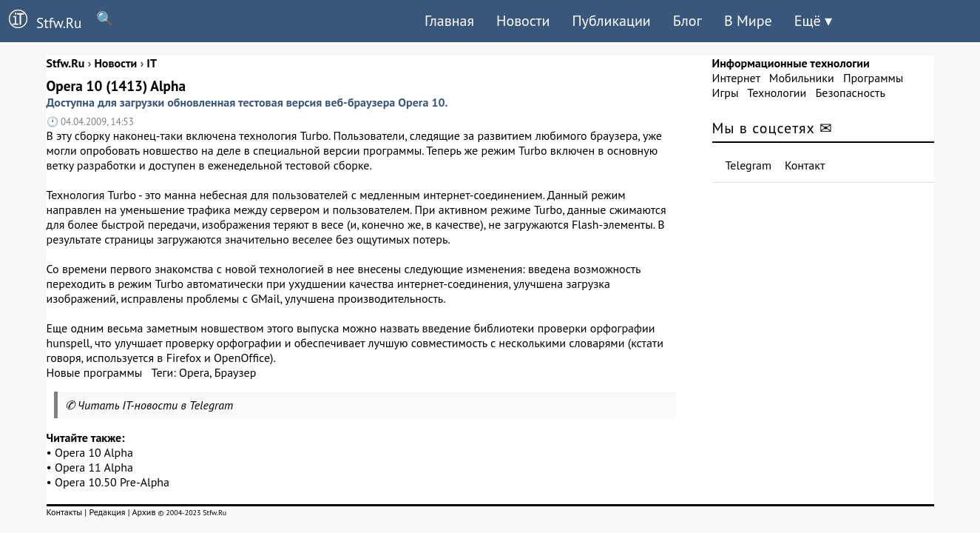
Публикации (611, 21)
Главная (449, 21)
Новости (523, 21)
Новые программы (95, 372)
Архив (143, 512)
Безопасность (851, 93)
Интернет (736, 78)
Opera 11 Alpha (94, 467)
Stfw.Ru (41, 21)
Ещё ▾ (813, 21)
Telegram (749, 165)
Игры (726, 93)
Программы (873, 78)
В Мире (748, 21)
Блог (687, 21)
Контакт (805, 165)
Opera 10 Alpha (94, 452)
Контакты (65, 512)
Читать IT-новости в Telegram (156, 405)
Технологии (777, 93)
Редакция (107, 512)
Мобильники (802, 78)
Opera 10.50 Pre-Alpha (112, 482)
